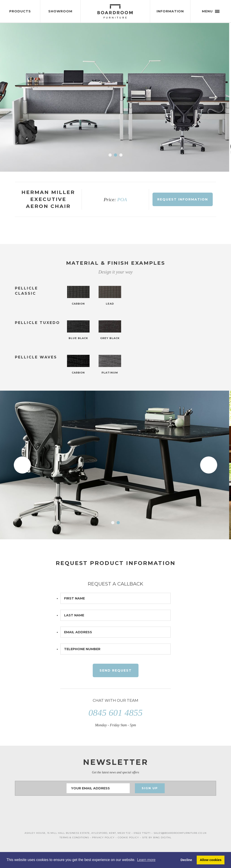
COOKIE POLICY (128, 837)
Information (170, 11)
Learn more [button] (146, 860)
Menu (211, 11)
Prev (22, 97)
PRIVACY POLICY (103, 837)
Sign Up (150, 788)
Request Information (183, 199)
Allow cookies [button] (211, 860)
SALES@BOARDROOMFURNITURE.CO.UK (180, 833)
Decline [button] (186, 860)
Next (209, 97)
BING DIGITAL (162, 837)
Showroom (60, 11)
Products (20, 11)
